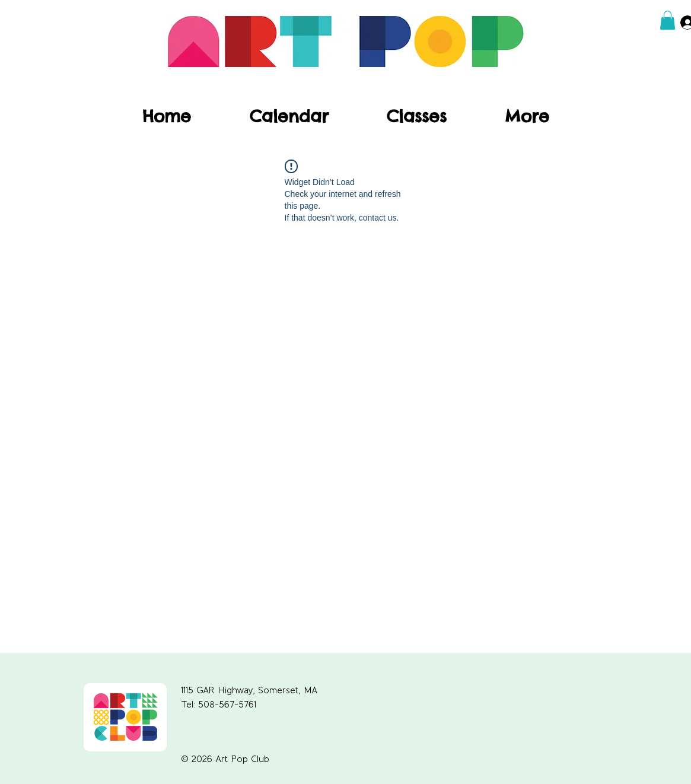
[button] (668, 20)
